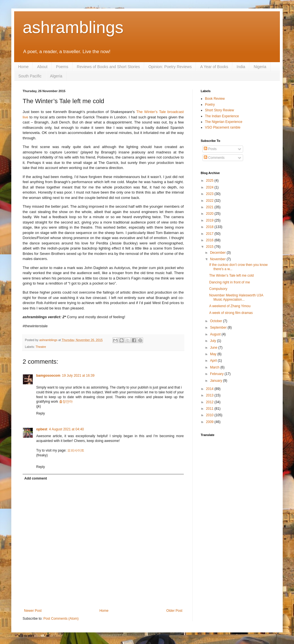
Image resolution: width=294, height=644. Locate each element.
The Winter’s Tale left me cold (231, 276)
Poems (62, 67)
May (214, 354)
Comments (214, 158)
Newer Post (33, 611)
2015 (210, 247)
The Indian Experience (222, 116)
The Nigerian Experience (224, 122)
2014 (210, 389)
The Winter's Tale (151, 112)
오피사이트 (76, 450)
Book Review (215, 99)
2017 (210, 234)
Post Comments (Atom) (61, 619)
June (214, 348)
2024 (210, 187)
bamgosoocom (48, 376)
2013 (210, 395)
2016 (210, 240)
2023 (210, 194)
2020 (210, 214)
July (214, 341)
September (219, 328)
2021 (210, 207)
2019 (210, 220)
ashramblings (73, 27)
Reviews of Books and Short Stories (108, 67)
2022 (210, 201)
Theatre (41, 347)
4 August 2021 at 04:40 (66, 429)
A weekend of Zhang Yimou (230, 306)
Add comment (36, 478)
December (218, 253)
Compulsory (218, 289)
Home (23, 67)
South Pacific (30, 76)
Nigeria (260, 67)
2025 (210, 181)
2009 (210, 422)
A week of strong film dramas (231, 313)
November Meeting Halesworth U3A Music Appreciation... (236, 297)
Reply (41, 413)
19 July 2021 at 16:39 (78, 376)
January (217, 381)
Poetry (210, 105)
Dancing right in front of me (230, 282)
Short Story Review (220, 110)
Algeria (56, 76)
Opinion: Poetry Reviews (170, 67)
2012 (210, 402)
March (215, 367)
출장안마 (66, 402)
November (218, 259)
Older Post (174, 611)
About (42, 67)
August (216, 334)
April (214, 361)
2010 (210, 415)
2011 (210, 409)
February (217, 374)
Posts (210, 149)
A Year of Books (214, 67)
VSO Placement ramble (223, 127)
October (217, 321)
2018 (210, 227)
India (241, 67)
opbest (42, 429)
